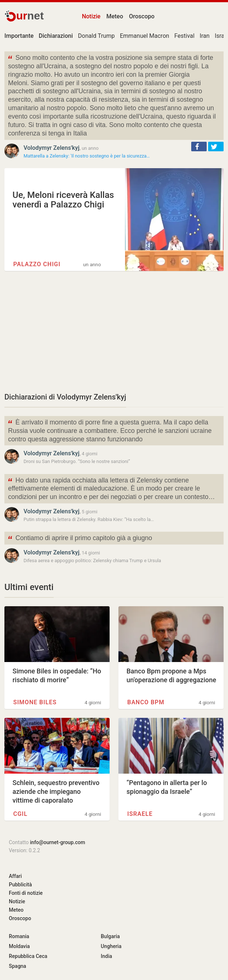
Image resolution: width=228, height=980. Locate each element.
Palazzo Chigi (37, 264)
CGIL (20, 814)
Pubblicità (20, 885)
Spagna (17, 966)
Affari (15, 876)
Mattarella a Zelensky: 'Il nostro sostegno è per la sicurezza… (87, 156)
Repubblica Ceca (28, 956)
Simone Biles (35, 702)
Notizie (91, 16)
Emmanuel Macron (145, 36)
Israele (140, 814)
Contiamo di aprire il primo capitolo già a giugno (80, 539)
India (106, 956)
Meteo (115, 16)
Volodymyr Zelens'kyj (51, 148)
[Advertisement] (114, 331)
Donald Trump (96, 36)
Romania (19, 936)
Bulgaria (110, 936)
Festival (184, 36)
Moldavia (19, 946)
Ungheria (111, 946)
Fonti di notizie (26, 893)
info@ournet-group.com (58, 842)
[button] (199, 147)
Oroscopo (142, 16)
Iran (205, 36)
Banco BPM (146, 702)
